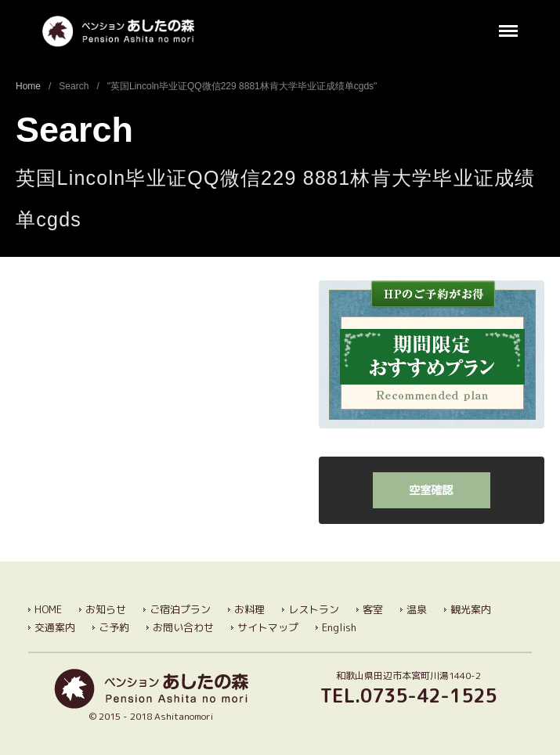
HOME (48, 609)
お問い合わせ (183, 627)
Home (28, 86)
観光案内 (471, 609)
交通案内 (55, 627)
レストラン (314, 609)
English (339, 627)
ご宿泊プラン (180, 609)
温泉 (417, 609)
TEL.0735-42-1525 (408, 695)
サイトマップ (268, 627)
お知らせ (106, 609)
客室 (373, 609)
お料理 (249, 609)
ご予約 (114, 627)
